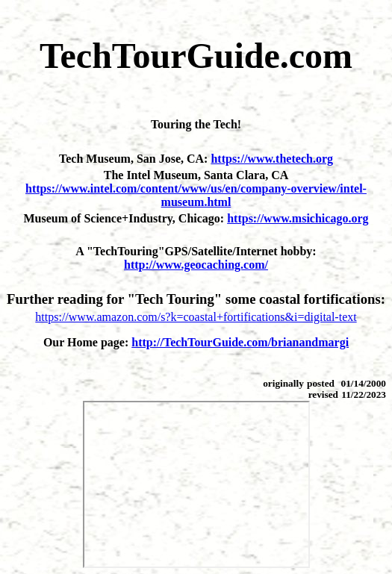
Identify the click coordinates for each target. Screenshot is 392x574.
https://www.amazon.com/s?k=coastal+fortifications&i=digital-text (196, 317)
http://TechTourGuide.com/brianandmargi (240, 342)
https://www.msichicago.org (298, 218)
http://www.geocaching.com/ (196, 265)
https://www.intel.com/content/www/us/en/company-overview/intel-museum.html (196, 195)
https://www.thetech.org (272, 159)
